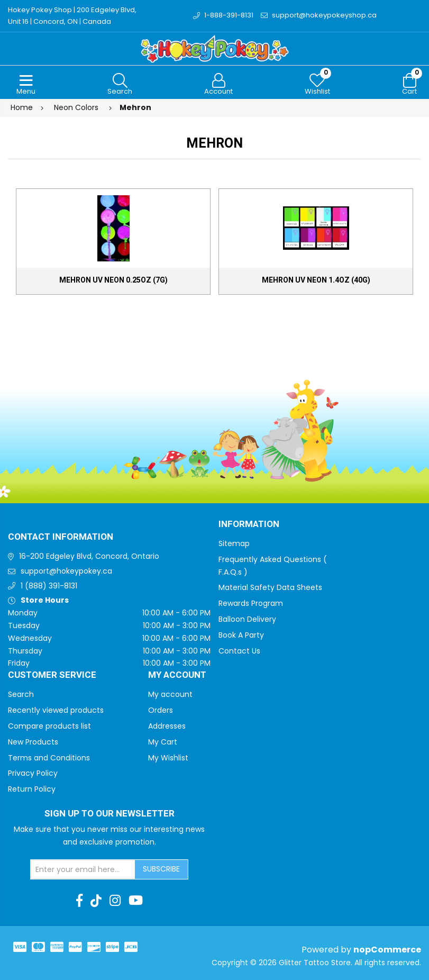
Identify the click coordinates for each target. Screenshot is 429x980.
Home (22, 107)
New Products (33, 742)
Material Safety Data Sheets (270, 587)
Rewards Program (251, 603)
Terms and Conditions (49, 758)
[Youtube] (136, 901)
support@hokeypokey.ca (66, 571)
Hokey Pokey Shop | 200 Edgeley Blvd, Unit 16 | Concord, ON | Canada (72, 16)
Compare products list (49, 726)
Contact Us (239, 651)
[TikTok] (96, 901)
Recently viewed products (56, 710)
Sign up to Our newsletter (109, 814)
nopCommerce (387, 950)
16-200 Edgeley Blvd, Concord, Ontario (89, 556)
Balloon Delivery (247, 619)
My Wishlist (168, 758)
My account (170, 694)
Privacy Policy (33, 773)
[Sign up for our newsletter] (83, 869)
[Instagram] (115, 901)
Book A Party (241, 635)
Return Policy (32, 789)
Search (21, 694)
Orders (161, 710)
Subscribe (161, 869)
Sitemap (234, 543)
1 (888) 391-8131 (49, 586)
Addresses (167, 726)
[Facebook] (79, 901)
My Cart (163, 742)
